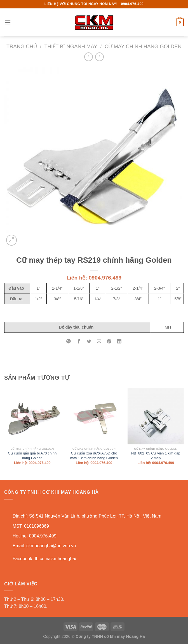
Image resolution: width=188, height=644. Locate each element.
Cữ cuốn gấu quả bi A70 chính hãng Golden (32, 456)
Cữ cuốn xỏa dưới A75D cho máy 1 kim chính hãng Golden (94, 456)
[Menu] (8, 22)
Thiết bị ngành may (71, 46)
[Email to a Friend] (99, 342)
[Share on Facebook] (79, 342)
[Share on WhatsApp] (69, 342)
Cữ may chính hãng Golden (143, 46)
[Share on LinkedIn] (119, 342)
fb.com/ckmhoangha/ (56, 559)
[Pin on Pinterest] (109, 342)
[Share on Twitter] (89, 342)
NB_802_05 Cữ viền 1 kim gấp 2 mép (156, 456)
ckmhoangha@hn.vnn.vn (51, 546)
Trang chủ (22, 46)
